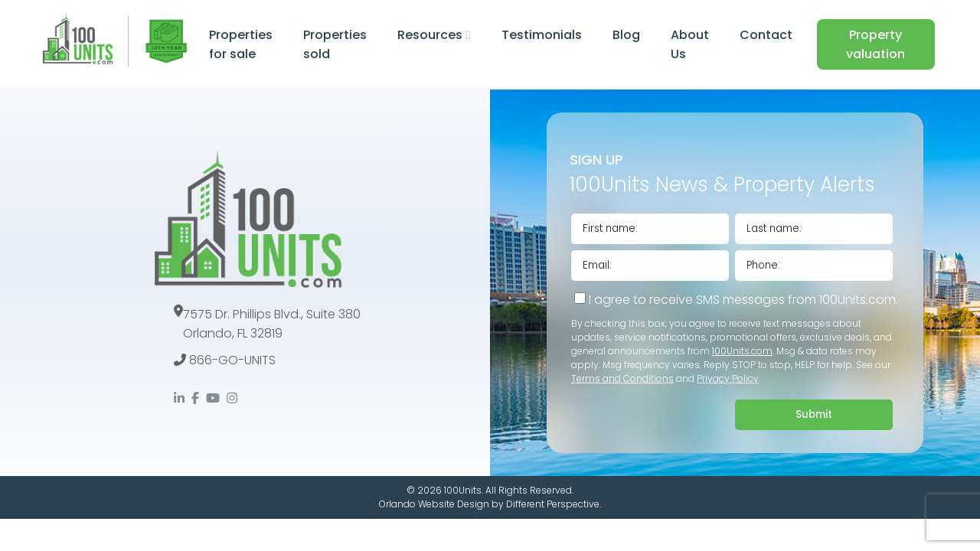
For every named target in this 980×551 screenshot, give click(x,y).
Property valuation (875, 44)
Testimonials (542, 35)
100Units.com (742, 351)
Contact (766, 35)
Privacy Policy (728, 378)
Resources (430, 35)
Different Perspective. (554, 504)
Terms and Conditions (622, 378)
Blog (626, 35)
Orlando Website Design (434, 504)
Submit (814, 414)
